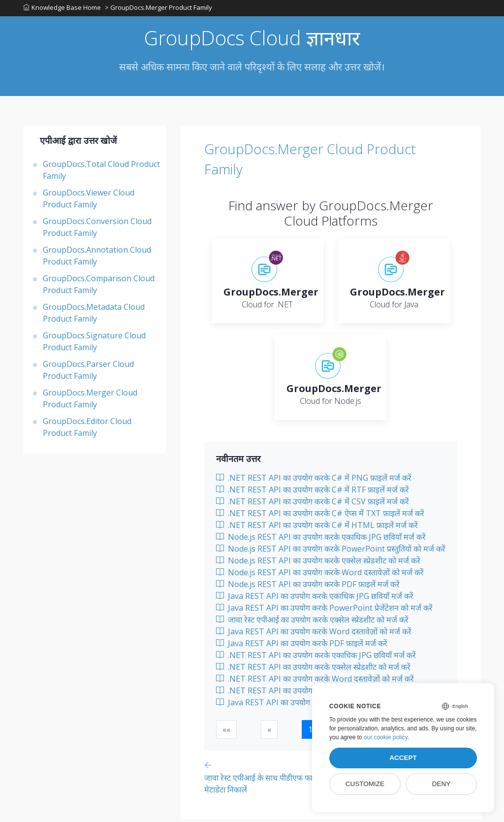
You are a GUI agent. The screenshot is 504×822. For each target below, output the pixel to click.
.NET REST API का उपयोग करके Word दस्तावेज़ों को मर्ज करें (315, 682)
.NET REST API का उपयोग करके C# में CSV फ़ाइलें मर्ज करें (313, 504)
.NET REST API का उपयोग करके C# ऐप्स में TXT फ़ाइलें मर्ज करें (320, 516)
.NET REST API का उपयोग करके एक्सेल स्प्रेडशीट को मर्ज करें (313, 670)
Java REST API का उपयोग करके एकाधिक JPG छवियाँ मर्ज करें (315, 599)
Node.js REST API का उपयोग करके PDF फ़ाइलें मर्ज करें (308, 587)
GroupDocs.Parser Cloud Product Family (88, 373)
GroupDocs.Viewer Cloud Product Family (89, 201)
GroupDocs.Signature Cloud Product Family (94, 344)
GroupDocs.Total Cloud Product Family (101, 173)
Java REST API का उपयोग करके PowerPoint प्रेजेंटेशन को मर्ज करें (324, 611)
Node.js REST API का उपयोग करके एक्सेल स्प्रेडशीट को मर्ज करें (318, 563)
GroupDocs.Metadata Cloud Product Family (94, 316)
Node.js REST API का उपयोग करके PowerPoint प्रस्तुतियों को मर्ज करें (331, 552)
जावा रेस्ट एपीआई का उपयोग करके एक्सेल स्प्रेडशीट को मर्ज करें (312, 623)
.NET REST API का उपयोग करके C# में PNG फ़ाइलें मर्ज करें (314, 481)
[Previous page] (275, 780)
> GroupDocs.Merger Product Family (159, 9)
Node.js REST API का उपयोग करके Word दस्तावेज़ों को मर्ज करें (320, 575)
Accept (403, 758)
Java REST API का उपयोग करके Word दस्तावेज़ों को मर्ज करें (314, 634)
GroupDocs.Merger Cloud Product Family (90, 401)
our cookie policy (386, 737)
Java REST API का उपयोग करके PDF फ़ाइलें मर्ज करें (302, 646)
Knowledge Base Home (62, 9)
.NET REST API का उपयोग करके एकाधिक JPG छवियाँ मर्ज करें (316, 658)
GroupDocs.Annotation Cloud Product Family (97, 259)
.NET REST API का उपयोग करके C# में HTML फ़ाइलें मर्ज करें (317, 528)
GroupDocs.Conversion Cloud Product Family (97, 230)
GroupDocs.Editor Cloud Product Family (87, 430)
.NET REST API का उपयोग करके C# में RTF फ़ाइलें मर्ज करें (313, 493)
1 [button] (310, 732)
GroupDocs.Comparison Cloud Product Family (99, 287)
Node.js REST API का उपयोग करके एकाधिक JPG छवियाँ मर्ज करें (321, 540)
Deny (441, 784)
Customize (365, 784)
